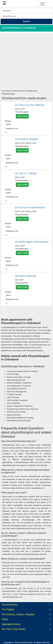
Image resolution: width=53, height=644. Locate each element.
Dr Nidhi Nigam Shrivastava (32, 242)
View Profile (22, 116)
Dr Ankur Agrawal (26, 276)
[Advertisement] (26, 60)
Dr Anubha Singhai (27, 139)
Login (43, 4)
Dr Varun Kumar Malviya (30, 105)
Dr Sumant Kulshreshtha (30, 207)
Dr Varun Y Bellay (26, 173)
